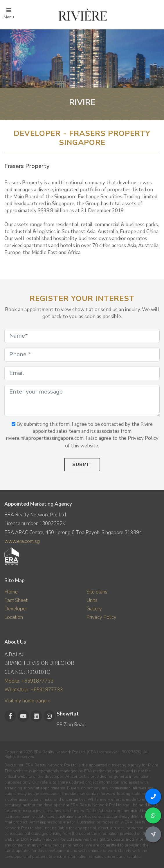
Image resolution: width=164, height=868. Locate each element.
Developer (16, 609)
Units (92, 600)
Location (14, 617)
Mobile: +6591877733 (29, 681)
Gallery (94, 609)
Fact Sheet (16, 600)
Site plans (97, 592)
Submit (82, 465)
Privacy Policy (101, 617)
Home (11, 592)
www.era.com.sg (22, 541)
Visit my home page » (27, 701)
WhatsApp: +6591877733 (34, 690)
